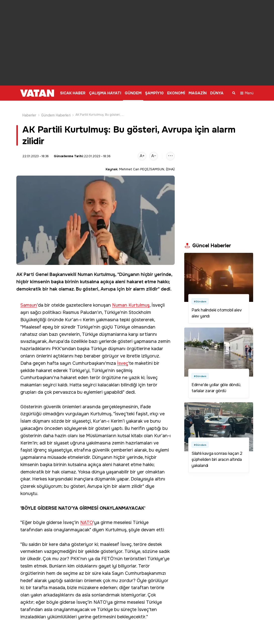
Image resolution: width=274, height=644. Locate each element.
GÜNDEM (133, 93)
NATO (87, 517)
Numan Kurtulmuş (96, 268)
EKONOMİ (176, 93)
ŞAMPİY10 (154, 93)
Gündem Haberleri (56, 109)
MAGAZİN (198, 93)
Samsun (29, 299)
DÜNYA (217, 93)
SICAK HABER (73, 93)
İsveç (123, 357)
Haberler (29, 109)
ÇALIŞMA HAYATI (105, 93)
